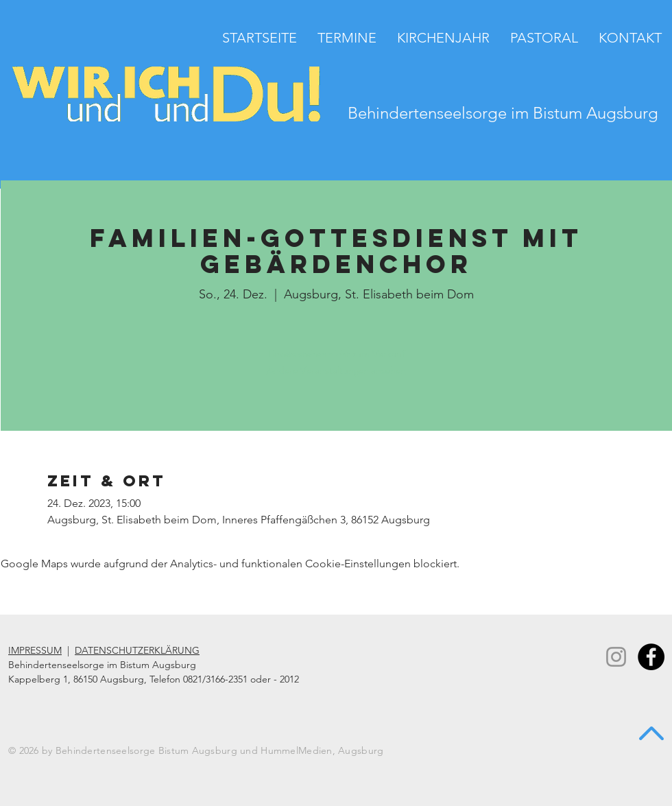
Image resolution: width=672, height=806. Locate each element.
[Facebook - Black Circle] (651, 657)
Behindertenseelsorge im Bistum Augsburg (503, 113)
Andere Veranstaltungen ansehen (336, 370)
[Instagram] (616, 657)
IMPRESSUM (35, 650)
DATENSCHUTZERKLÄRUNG (137, 650)
